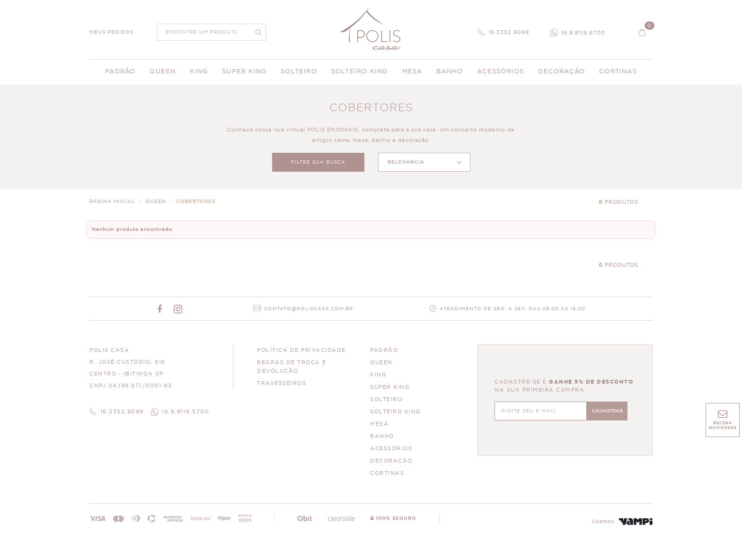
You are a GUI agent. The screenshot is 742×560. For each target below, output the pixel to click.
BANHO (382, 436)
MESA (379, 424)
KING (378, 375)
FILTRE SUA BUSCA (318, 162)
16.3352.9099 (509, 32)
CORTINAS (387, 473)
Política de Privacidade (301, 350)
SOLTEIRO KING (396, 412)
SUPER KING (390, 387)
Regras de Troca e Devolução (292, 367)
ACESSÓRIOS (391, 449)
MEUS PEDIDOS (111, 32)
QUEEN (381, 363)
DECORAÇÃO (391, 461)
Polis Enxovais (371, 28)
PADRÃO (384, 350)
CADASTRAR (607, 411)
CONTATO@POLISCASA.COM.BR (309, 309)
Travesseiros (282, 383)
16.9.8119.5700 (583, 33)
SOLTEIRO (386, 399)
